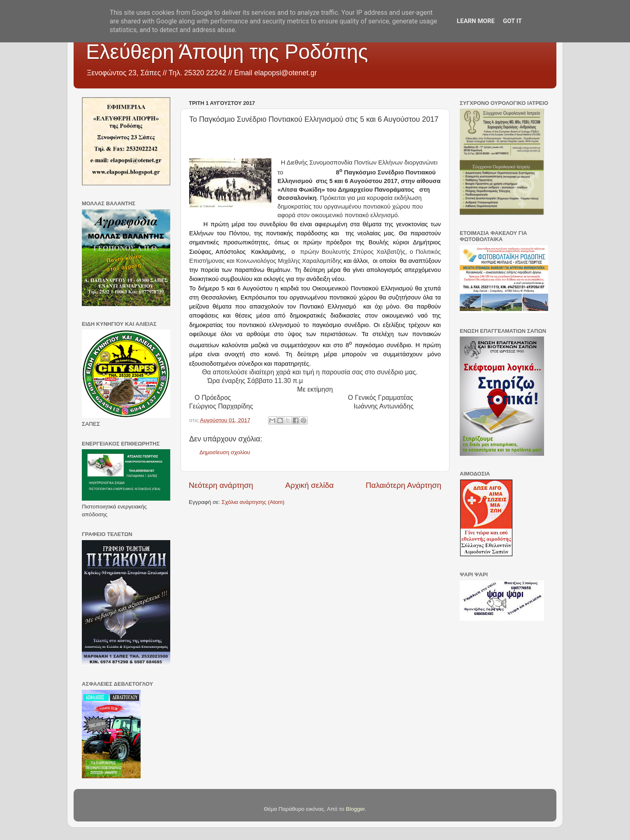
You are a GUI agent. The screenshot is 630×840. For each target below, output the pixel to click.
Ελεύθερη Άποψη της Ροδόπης (227, 52)
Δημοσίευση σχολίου (225, 452)
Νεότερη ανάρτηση (221, 485)
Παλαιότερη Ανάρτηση (403, 485)
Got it (512, 21)
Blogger (355, 809)
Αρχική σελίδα (310, 485)
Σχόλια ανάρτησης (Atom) (253, 502)
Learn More (476, 21)
